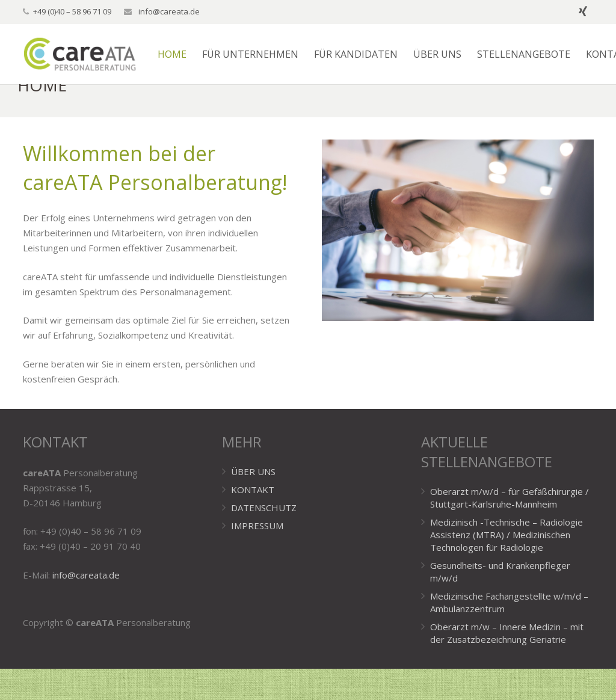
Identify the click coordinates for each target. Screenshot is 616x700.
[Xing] (583, 12)
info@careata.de (168, 11)
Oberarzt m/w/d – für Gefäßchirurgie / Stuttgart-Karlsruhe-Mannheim (510, 529)
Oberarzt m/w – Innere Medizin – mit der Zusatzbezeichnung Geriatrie (507, 664)
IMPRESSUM (257, 557)
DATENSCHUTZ (264, 539)
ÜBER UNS (253, 503)
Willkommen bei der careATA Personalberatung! (155, 199)
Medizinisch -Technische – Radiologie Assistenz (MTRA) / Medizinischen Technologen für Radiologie (507, 566)
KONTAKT (253, 521)
